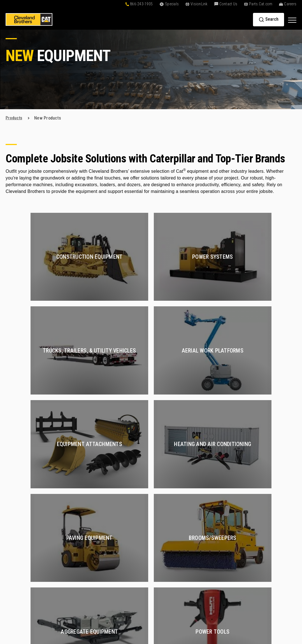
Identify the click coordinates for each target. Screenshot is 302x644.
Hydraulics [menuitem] (218, 517)
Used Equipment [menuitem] (129, 497)
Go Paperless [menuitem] (174, 553)
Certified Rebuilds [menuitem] (225, 497)
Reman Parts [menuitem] (126, 580)
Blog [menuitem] (165, 523)
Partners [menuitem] (263, 534)
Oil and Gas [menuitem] (219, 527)
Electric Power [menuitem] (222, 598)
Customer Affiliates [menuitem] (179, 533)
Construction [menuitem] (220, 487)
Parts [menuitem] (121, 534)
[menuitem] (276, 573)
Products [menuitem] (125, 478)
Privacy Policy (189, 615)
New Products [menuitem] (127, 487)
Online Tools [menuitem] (173, 487)
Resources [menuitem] (174, 513)
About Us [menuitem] (266, 478)
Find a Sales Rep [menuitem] (271, 514)
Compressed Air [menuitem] (223, 507)
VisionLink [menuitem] (171, 543)
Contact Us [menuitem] (269, 550)
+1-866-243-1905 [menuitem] (271, 560)
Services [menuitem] (218, 478)
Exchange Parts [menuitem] (129, 570)
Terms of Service (217, 615)
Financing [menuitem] (170, 497)
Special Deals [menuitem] (127, 517)
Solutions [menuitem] (173, 478)
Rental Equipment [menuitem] (130, 507)
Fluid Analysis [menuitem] (221, 571)
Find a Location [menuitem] (270, 524)
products (14, 118)
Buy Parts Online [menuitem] (130, 543)
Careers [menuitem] (263, 504)
